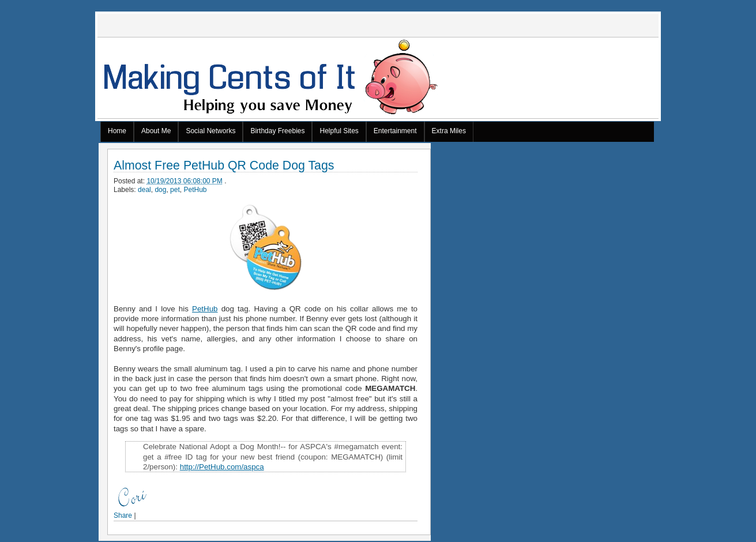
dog (160, 190)
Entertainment (395, 131)
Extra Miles (449, 131)
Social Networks (210, 131)
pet (175, 190)
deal (144, 190)
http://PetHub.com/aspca (222, 467)
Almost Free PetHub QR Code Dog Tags (224, 166)
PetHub (195, 190)
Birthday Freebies (277, 131)
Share (123, 515)
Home (117, 131)
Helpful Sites (339, 131)
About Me (156, 131)
